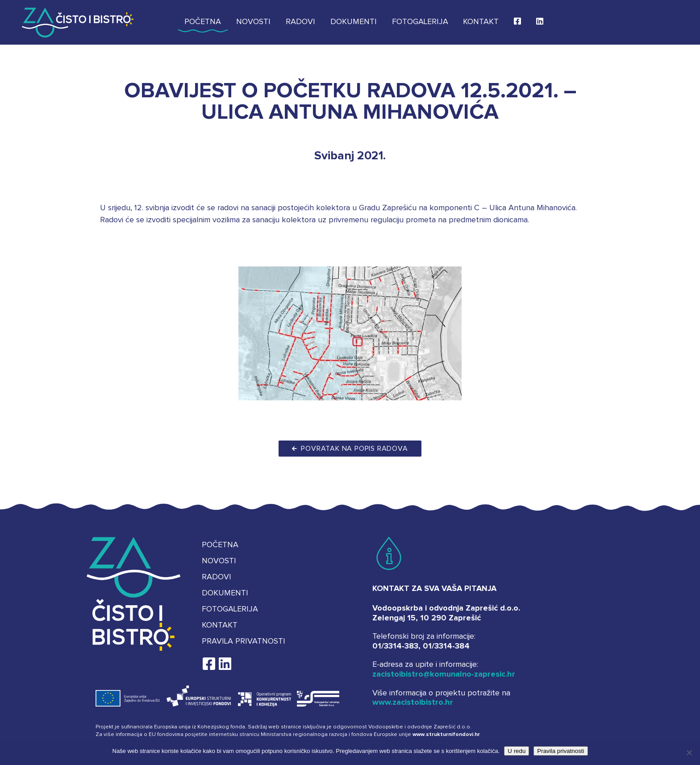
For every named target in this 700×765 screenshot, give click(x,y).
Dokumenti (354, 22)
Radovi (300, 22)
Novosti (253, 22)
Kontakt (481, 22)
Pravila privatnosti (244, 641)
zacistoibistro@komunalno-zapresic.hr (444, 674)
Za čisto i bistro (78, 22)
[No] (689, 753)
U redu (517, 751)
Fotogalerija (420, 22)
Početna (203, 22)
